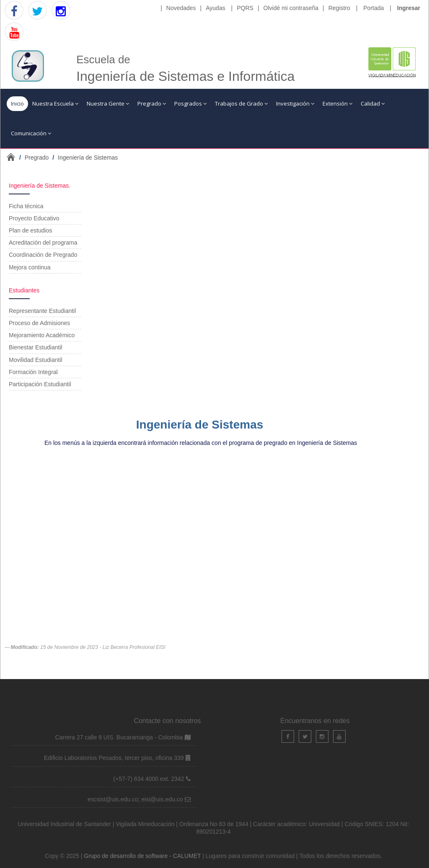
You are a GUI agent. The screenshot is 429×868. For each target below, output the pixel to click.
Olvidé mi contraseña (291, 8)
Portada (373, 8)
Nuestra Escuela (55, 103)
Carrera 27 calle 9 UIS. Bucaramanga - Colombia (120, 737)
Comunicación (31, 133)
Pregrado (152, 103)
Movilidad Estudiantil (36, 360)
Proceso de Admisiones (39, 323)
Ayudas (215, 8)
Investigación (295, 103)
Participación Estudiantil (40, 384)
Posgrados (190, 103)
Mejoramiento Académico (42, 335)
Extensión (337, 103)
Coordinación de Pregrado (43, 255)
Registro (339, 8)
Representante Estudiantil (42, 311)
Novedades (181, 8)
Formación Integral (33, 372)
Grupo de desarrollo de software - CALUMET (143, 856)
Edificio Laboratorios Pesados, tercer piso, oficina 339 (115, 758)
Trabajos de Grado (241, 103)
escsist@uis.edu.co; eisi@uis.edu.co (136, 799)
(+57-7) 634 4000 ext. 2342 (149, 779)
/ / (68, 158)
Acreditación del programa (43, 243)
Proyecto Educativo (34, 218)
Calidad (373, 103)
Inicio (17, 103)
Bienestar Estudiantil (36, 347)
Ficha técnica (26, 206)
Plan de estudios (31, 230)
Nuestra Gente (108, 103)
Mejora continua (30, 267)
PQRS (245, 8)
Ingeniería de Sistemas (88, 158)
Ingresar (409, 8)
